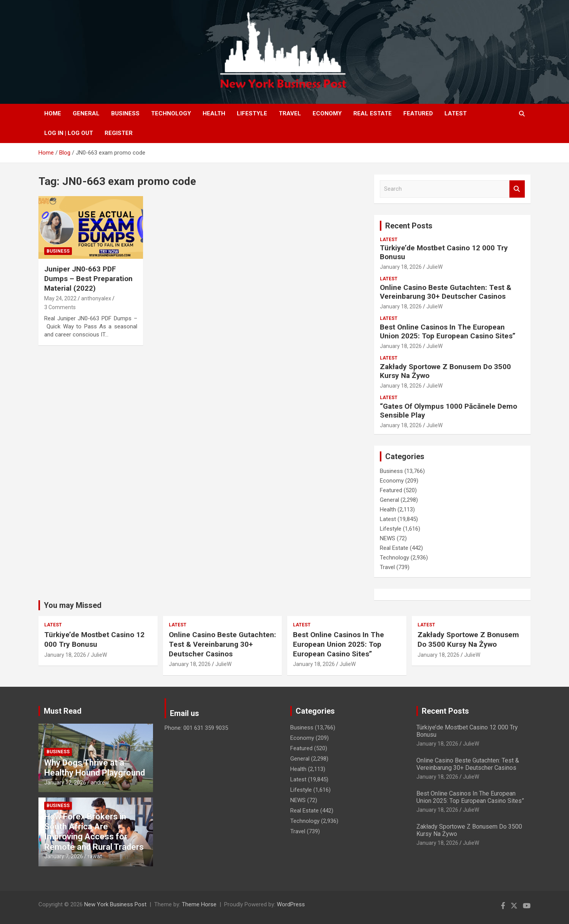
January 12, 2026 (65, 782)
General (86, 113)
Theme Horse (199, 904)
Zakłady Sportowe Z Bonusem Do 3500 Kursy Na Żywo (445, 371)
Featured (418, 113)
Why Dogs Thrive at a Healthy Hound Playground (95, 768)
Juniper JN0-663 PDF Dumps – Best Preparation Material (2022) (88, 278)
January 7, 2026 (64, 856)
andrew (100, 782)
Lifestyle (252, 113)
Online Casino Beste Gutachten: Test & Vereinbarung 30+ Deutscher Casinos (446, 292)
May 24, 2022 (60, 298)
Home (53, 113)
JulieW (434, 267)
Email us (185, 713)
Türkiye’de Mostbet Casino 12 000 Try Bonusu (444, 252)
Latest (456, 113)
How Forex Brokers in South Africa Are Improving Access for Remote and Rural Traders (94, 832)
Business (125, 113)
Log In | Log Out (69, 133)
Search (517, 189)
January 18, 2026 (401, 267)
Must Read (63, 711)
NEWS (388, 538)
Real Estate (373, 113)
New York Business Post (115, 904)
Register (119, 133)
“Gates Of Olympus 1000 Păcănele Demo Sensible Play (448, 411)
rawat (95, 856)
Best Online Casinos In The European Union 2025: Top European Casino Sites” (448, 331)
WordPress (291, 904)
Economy (327, 113)
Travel (290, 113)
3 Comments (60, 307)
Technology (171, 113)
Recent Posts (409, 226)
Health (214, 113)
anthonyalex (96, 298)
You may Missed (73, 605)
